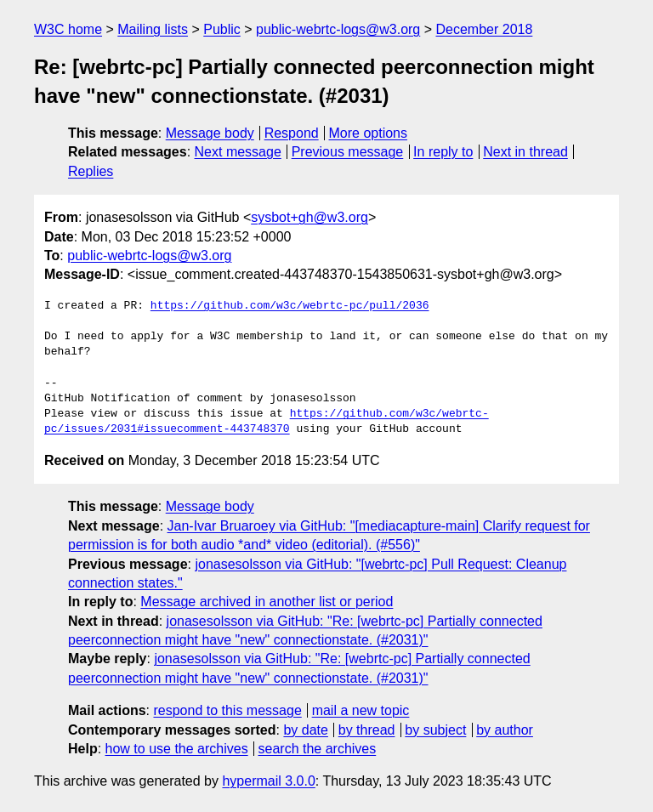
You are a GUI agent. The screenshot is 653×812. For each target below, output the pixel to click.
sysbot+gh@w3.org (309, 217)
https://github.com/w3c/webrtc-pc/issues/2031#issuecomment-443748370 (267, 422)
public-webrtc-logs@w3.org (338, 29)
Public (222, 29)
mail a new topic (361, 710)
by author (505, 730)
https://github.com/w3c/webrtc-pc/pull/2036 (290, 306)
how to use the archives (177, 749)
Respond (292, 133)
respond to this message (227, 710)
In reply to (443, 152)
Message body (210, 133)
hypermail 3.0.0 (268, 781)
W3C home (68, 29)
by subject (435, 730)
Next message (238, 152)
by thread (367, 730)
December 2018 (485, 29)
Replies (91, 171)
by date (305, 730)
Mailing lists (153, 29)
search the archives (318, 749)
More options (369, 133)
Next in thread (525, 152)
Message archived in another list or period (267, 602)
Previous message (348, 152)
